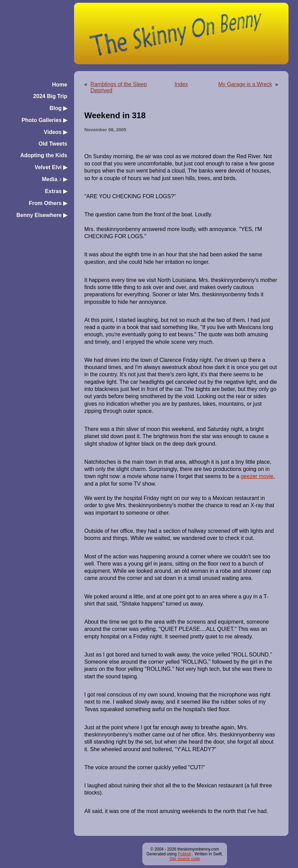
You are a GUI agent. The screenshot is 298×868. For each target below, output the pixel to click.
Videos (55, 132)
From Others (48, 203)
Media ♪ (55, 179)
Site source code (185, 859)
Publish (185, 854)
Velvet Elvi (51, 167)
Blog (58, 108)
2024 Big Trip (50, 96)
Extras (56, 191)
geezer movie (257, 476)
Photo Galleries (44, 120)
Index (181, 84)
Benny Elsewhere (42, 215)
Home (60, 85)
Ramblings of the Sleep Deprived (119, 87)
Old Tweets (53, 144)
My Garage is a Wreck (245, 84)
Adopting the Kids (44, 155)
